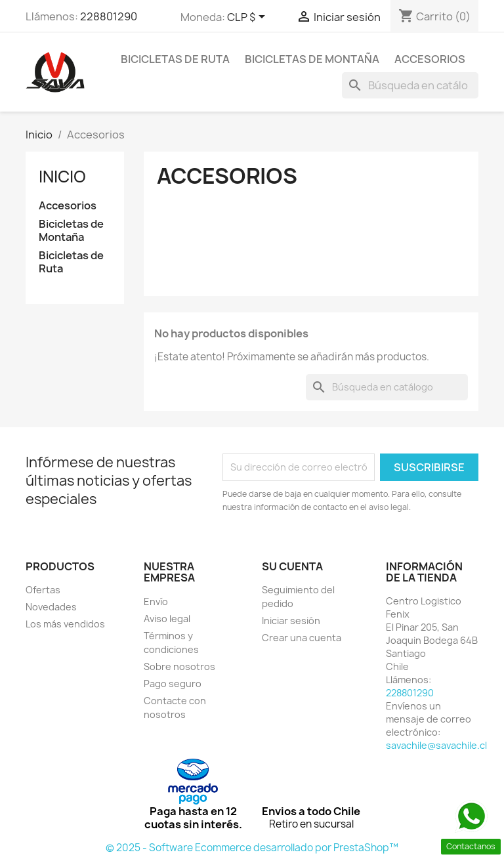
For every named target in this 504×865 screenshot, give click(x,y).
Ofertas (43, 590)
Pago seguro (173, 684)
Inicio (62, 177)
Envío (156, 601)
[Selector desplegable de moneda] (248, 18)
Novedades (51, 607)
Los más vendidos (65, 624)
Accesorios (430, 59)
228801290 (109, 16)
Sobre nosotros (179, 666)
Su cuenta (292, 566)
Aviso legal (167, 619)
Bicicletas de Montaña (312, 59)
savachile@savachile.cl (436, 745)
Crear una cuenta (302, 638)
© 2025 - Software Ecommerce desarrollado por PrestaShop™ (252, 848)
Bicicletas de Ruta (175, 59)
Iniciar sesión (291, 621)
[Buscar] (410, 85)
